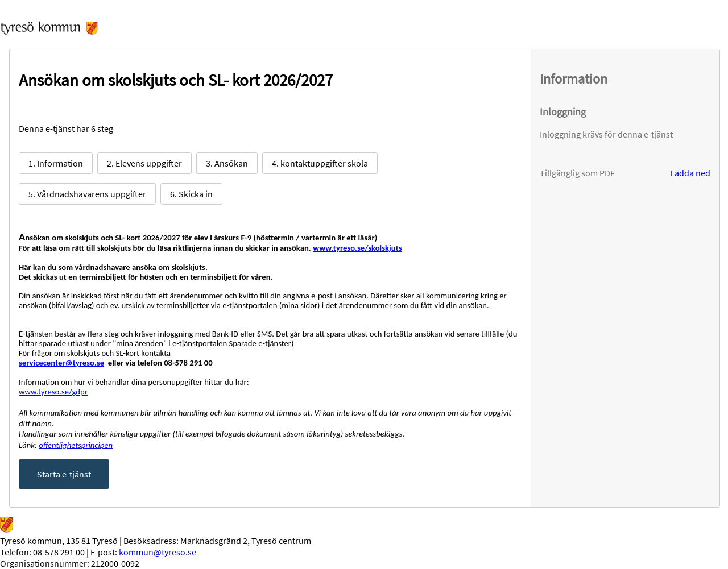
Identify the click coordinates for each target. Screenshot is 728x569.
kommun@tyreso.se (158, 552)
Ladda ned (690, 173)
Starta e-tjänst (64, 474)
